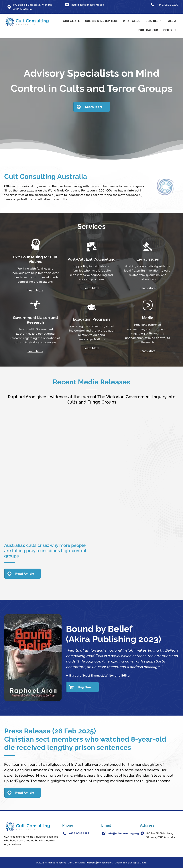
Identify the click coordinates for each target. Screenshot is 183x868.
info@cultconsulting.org (88, 5)
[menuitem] (71, 22)
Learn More (35, 290)
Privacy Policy (105, 863)
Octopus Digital (138, 863)
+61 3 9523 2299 (168, 5)
